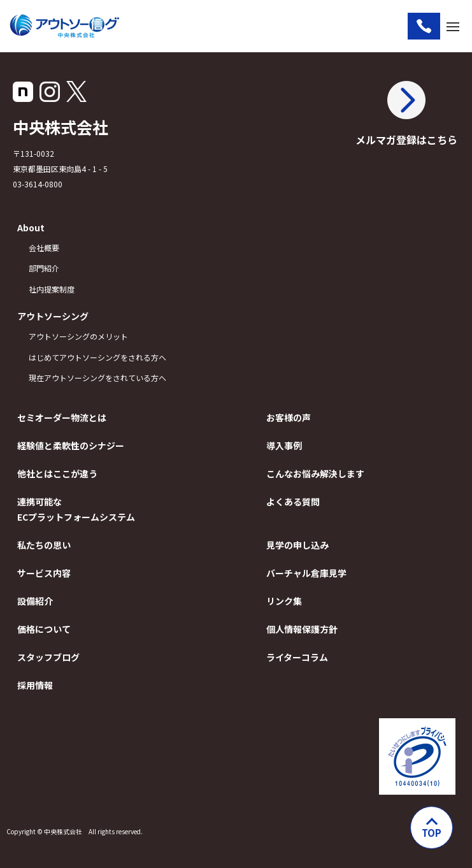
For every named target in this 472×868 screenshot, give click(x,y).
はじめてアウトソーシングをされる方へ (97, 357)
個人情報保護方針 (302, 629)
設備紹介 (35, 601)
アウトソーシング (53, 316)
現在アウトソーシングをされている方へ (97, 378)
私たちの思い (44, 545)
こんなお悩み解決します (315, 474)
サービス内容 (44, 573)
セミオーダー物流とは (62, 417)
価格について (44, 629)
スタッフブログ (48, 657)
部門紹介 (44, 268)
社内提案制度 (52, 289)
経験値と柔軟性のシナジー (71, 445)
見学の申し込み (297, 545)
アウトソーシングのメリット (78, 336)
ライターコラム (297, 657)
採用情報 (35, 685)
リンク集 (284, 601)
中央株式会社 (61, 127)
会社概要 (44, 248)
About (31, 228)
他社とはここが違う (57, 474)
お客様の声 (289, 417)
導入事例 (284, 445)
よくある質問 (293, 502)
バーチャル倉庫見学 (306, 573)
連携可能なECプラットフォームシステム (76, 509)
